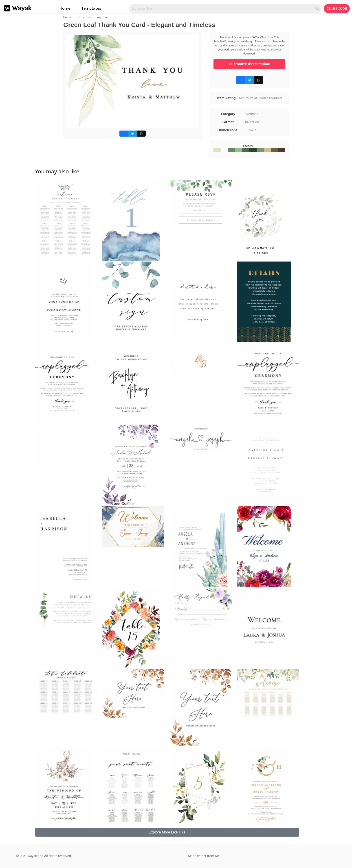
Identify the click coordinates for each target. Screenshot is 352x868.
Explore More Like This (167, 832)
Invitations (84, 17)
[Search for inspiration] (223, 8)
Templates (91, 8)
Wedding (103, 17)
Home (65, 8)
